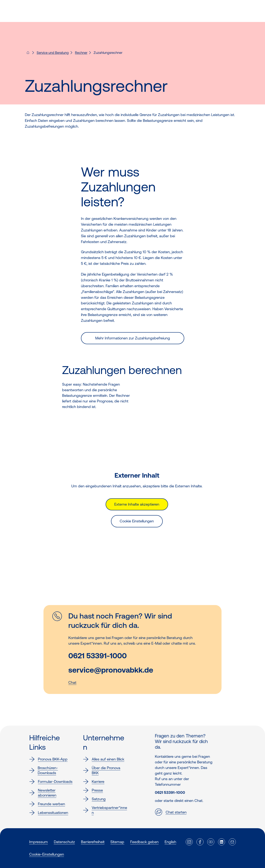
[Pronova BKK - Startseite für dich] (28, 54)
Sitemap (117, 842)
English (170, 842)
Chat (72, 682)
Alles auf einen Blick (104, 759)
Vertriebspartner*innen (105, 810)
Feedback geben (144, 842)
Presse (93, 790)
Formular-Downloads (51, 782)
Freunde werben (47, 804)
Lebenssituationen (49, 813)
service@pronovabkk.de (111, 670)
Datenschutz (64, 842)
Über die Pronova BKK (102, 770)
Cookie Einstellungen (137, 521)
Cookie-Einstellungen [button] (47, 854)
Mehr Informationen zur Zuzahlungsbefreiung (133, 338)
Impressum (39, 842)
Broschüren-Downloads (44, 770)
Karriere (94, 782)
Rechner (81, 53)
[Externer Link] (189, 842)
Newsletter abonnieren (43, 793)
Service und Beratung (53, 53)
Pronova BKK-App (48, 759)
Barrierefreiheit (93, 842)
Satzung (94, 799)
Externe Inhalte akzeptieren (137, 504)
